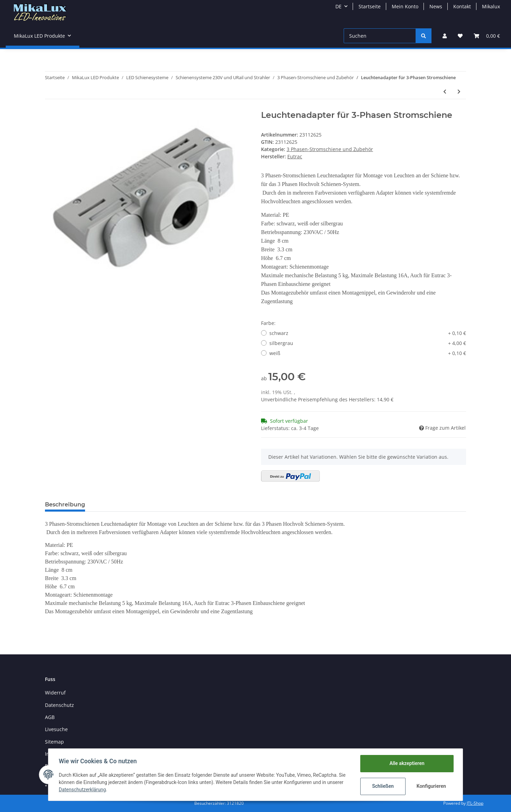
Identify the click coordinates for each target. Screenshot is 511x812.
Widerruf (55, 693)
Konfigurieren (431, 786)
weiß (368, 353)
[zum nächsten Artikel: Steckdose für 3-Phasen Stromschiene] (459, 91)
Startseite (370, 6)
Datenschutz (59, 705)
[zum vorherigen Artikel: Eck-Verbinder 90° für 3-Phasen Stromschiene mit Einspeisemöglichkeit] (445, 91)
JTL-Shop (475, 803)
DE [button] (338, 6)
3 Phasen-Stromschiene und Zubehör (330, 149)
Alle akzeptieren (406, 763)
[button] (445, 36)
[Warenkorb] (487, 36)
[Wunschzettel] (460, 36)
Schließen (382, 786)
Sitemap (54, 742)
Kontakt (462, 6)
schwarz (368, 333)
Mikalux (491, 6)
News (436, 6)
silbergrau (368, 343)
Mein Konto (405, 6)
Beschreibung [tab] (65, 505)
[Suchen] (380, 36)
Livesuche (56, 729)
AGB (50, 717)
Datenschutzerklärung (83, 790)
